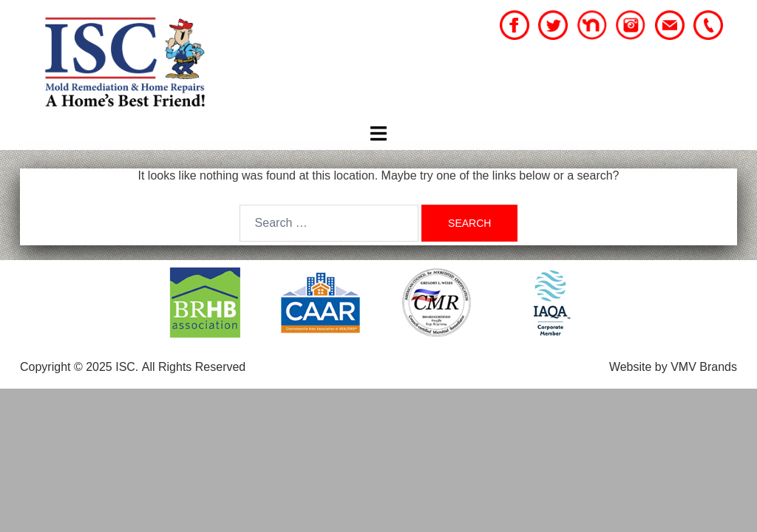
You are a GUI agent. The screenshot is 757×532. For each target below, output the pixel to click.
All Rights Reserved (194, 367)
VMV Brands (704, 367)
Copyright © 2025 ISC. (79, 367)
